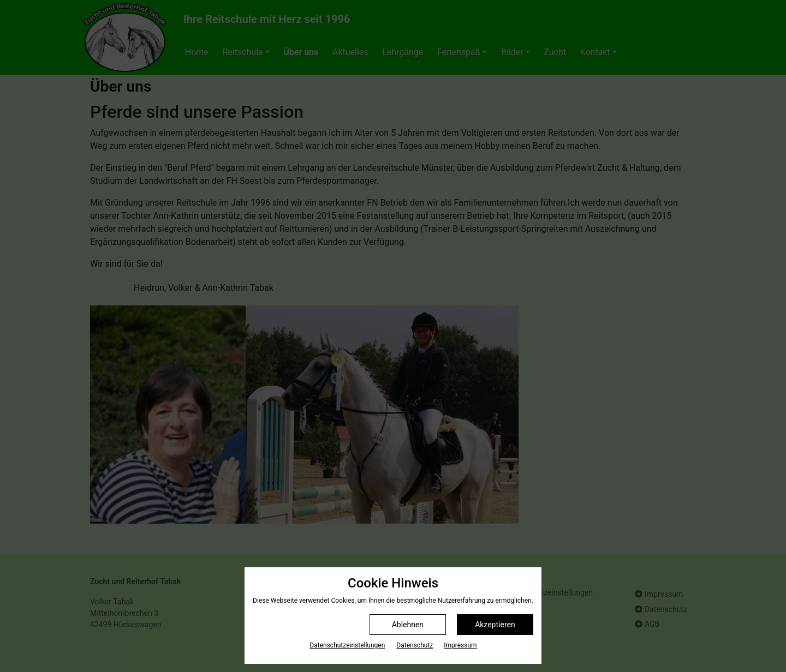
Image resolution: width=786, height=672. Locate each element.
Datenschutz (415, 645)
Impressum (460, 645)
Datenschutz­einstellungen (347, 645)
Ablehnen (408, 625)
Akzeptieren (495, 625)
